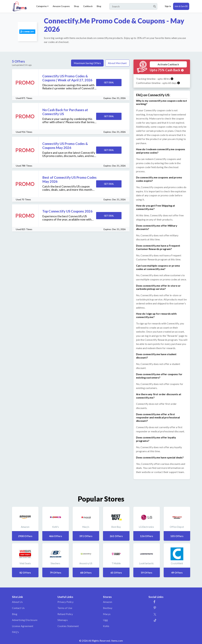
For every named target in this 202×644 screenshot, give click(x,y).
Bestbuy (108, 608)
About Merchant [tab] (117, 63)
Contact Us (18, 608)
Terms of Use (65, 608)
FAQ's (15, 632)
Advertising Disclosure (25, 620)
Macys (107, 614)
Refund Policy (65, 614)
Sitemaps (63, 620)
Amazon (108, 602)
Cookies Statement (68, 626)
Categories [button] (42, 6)
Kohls (106, 626)
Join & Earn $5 (181, 6)
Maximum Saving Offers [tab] (87, 63)
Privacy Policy (65, 602)
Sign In (168, 6)
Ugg (105, 620)
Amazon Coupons (61, 6)
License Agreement (23, 626)
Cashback (88, 6)
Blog (99, 6)
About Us (17, 602)
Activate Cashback (168, 64)
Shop (76, 6)
